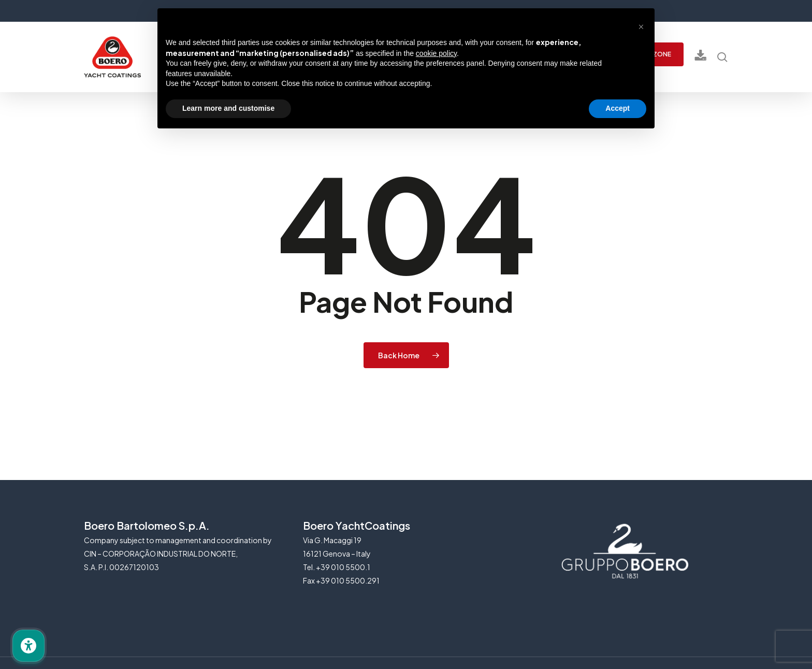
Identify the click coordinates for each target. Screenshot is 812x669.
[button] (641, 25)
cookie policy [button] (436, 53)
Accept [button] (618, 108)
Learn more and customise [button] (228, 108)
